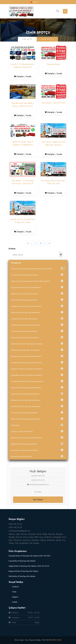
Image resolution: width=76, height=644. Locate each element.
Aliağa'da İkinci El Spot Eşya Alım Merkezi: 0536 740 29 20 (37, 281)
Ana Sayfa (27, 39)
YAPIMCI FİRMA (57, 640)
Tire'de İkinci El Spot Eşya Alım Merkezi (37, 331)
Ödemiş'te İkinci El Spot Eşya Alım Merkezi (37, 350)
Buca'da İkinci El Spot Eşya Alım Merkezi (37, 450)
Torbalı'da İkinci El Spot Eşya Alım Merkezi (37, 325)
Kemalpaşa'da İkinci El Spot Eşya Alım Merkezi (37, 362)
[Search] (34, 255)
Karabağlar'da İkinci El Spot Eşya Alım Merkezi (37, 375)
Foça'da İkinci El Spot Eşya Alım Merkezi (37, 275)
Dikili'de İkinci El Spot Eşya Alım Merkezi (37, 293)
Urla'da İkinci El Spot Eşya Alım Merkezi (37, 319)
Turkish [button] (33, 2)
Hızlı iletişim (38, 500)
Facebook (15, 587)
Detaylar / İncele (23, 77)
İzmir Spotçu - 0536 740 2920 (53, 103)
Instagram (15, 597)
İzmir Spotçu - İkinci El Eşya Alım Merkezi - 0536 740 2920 (34, 640)
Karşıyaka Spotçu (53, 64)
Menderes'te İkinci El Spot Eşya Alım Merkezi (37, 356)
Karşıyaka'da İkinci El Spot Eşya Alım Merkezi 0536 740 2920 (38, 268)
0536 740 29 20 (15, 524)
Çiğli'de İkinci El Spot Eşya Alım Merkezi (37, 444)
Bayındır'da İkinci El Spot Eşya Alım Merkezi (37, 406)
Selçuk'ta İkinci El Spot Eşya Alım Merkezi (37, 337)
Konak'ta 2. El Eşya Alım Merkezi (37, 431)
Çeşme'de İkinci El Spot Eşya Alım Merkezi (37, 394)
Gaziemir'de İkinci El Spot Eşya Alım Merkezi (37, 387)
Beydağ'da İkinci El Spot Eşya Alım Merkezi (37, 400)
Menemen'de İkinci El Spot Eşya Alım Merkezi (37, 437)
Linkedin (14, 602)
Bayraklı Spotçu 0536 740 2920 (37, 456)
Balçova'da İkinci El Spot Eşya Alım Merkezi (37, 312)
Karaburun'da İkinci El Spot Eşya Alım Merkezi (37, 369)
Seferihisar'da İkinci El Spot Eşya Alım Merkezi (37, 344)
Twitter (14, 592)
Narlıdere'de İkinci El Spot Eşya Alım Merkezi (37, 306)
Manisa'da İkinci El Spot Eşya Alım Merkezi (37, 419)
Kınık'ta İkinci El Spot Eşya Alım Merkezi (37, 300)
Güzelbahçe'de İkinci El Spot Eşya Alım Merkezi (37, 381)
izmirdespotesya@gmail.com (19, 531)
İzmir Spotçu (37, 425)
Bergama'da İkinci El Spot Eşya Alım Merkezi (37, 287)
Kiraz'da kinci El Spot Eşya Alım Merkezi (37, 412)
